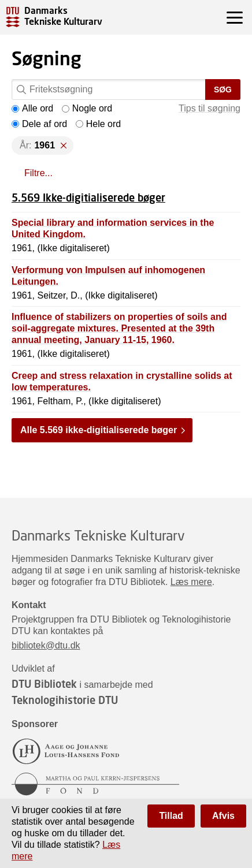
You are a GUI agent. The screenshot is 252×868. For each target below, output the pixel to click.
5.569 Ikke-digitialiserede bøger (88, 198)
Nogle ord (87, 108)
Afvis (223, 816)
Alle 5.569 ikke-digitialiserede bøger (99, 430)
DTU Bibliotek (44, 684)
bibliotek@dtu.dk (46, 645)
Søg (223, 90)
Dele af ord (39, 124)
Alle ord (32, 108)
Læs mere (191, 582)
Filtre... (38, 173)
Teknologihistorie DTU (65, 700)
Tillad (171, 816)
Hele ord (98, 124)
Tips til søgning (210, 108)
